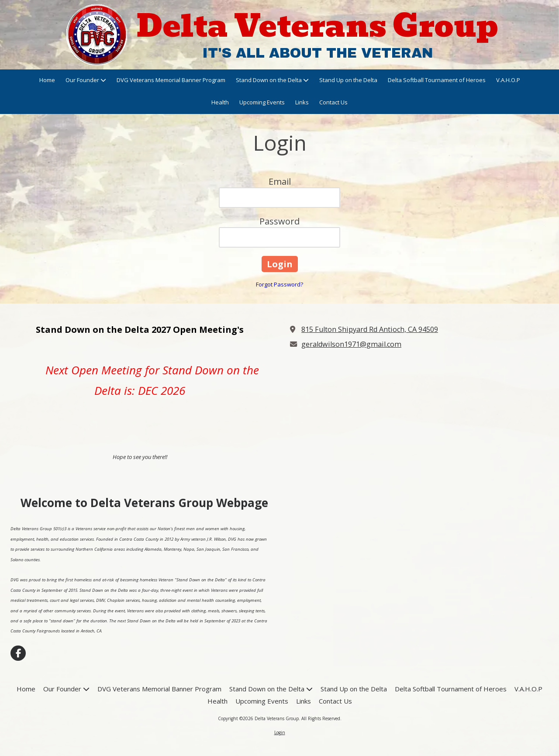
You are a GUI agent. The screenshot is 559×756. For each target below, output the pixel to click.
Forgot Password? (279, 284)
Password (279, 221)
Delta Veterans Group (317, 26)
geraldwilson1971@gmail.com (351, 344)
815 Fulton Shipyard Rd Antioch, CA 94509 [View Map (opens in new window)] (370, 329)
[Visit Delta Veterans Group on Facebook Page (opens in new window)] (18, 653)
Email (280, 181)
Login (280, 732)
